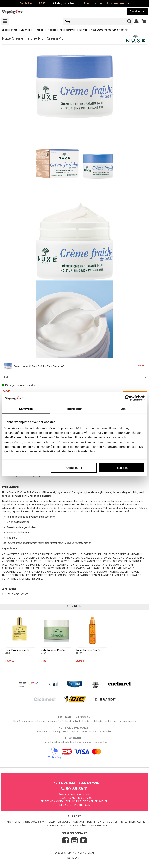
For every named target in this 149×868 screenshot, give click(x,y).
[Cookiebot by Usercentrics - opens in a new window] (128, 398)
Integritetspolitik (133, 822)
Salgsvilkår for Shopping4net (89, 826)
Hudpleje (51, 30)
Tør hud (83, 30)
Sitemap (89, 853)
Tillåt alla (121, 467)
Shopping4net (10, 30)
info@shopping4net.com (75, 805)
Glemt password (60, 822)
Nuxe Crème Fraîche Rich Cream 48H (110, 30)
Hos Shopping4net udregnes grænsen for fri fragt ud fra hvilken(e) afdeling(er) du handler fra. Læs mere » (74, 719)
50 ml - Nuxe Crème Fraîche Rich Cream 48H (74, 366)
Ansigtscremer (67, 30)
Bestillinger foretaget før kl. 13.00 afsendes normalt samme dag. (74, 730)
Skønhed (25, 30)
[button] (144, 21)
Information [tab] (74, 409)
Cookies (112, 822)
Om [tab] (123, 409)
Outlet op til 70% (32, 3)
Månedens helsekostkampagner (107, 3)
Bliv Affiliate (96, 822)
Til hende (38, 30)
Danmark (74, 858)
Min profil (13, 822)
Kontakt (79, 822)
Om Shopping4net (54, 826)
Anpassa (74, 467)
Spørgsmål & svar (34, 822)
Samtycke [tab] (26, 409)
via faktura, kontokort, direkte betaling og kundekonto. (74, 740)
